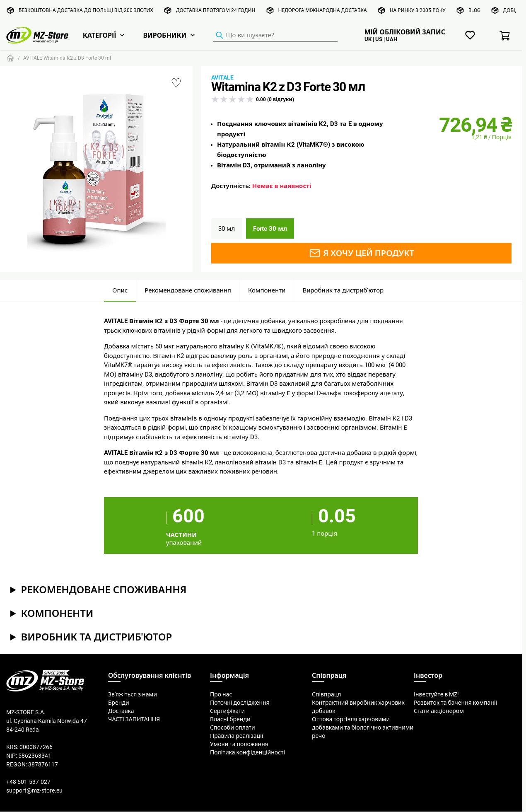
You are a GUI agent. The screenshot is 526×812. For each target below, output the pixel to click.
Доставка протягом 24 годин (216, 10)
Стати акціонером (439, 711)
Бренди (119, 703)
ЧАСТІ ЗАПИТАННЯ (134, 719)
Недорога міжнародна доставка (323, 10)
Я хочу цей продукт (361, 253)
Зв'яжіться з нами (133, 694)
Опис (120, 290)
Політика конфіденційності (247, 752)
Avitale (222, 77)
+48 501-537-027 (28, 782)
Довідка (514, 10)
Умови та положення (239, 744)
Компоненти (267, 290)
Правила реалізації (236, 736)
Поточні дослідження (240, 703)
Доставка (121, 711)
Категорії (100, 35)
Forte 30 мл (270, 228)
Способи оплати (233, 727)
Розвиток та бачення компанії (455, 703)
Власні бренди (230, 719)
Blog (474, 10)
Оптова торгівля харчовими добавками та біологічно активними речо (363, 727)
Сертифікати (227, 711)
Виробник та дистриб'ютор (343, 290)
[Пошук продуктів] (275, 36)
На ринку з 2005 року (418, 10)
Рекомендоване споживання (188, 290)
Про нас (221, 694)
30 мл (227, 228)
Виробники (165, 35)
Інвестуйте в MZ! (436, 694)
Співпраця (326, 694)
